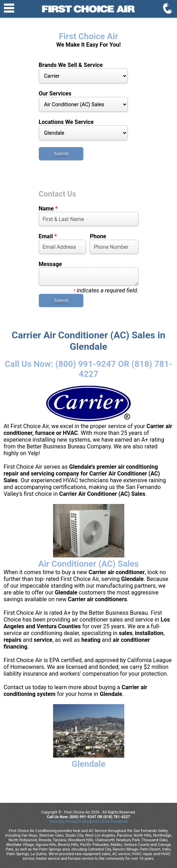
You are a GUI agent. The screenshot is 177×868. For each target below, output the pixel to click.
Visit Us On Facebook (110, 822)
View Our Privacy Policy (69, 822)
